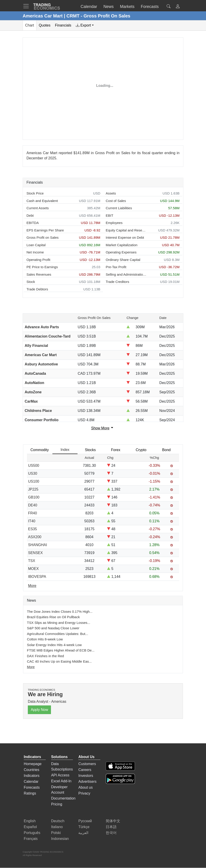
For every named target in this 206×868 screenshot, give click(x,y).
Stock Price (35, 193)
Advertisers (87, 782)
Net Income (35, 252)
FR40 (32, 513)
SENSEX (35, 553)
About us (85, 787)
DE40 (33, 505)
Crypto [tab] (141, 450)
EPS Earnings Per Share (45, 230)
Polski (56, 833)
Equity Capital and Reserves (126, 230)
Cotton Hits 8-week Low (45, 639)
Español (30, 827)
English (30, 821)
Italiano (57, 827)
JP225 (33, 489)
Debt (30, 215)
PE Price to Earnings (42, 267)
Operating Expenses (121, 252)
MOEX (33, 569)
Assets (111, 193)
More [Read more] (32, 586)
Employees (114, 223)
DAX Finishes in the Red (45, 656)
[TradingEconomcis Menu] (27, 6)
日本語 (111, 827)
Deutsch (58, 821)
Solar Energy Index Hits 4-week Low (54, 645)
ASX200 (35, 537)
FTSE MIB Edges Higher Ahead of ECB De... (61, 650)
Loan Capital (36, 245)
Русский (85, 821)
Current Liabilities (119, 208)
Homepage (33, 764)
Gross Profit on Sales (43, 237)
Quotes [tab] (45, 25)
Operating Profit (38, 260)
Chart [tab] (30, 25)
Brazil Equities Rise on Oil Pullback (53, 617)
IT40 (32, 521)
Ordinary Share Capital (123, 260)
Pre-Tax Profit (116, 267)
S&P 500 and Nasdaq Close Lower (53, 628)
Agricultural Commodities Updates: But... (57, 634)
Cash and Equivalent (42, 201)
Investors (86, 776)
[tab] (85, 25)
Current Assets (38, 208)
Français (31, 839)
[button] (178, 7)
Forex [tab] (116, 450)
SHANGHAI (38, 545)
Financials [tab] (63, 25)
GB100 (34, 497)
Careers (85, 770)
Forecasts (32, 787)
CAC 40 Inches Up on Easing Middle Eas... (59, 661)
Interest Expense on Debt (125, 237)
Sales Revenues (39, 274)
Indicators (32, 776)
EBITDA (33, 223)
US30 (33, 473)
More (31, 667)
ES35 (32, 529)
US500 (34, 466)
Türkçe (84, 827)
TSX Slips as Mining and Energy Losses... (59, 623)
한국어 (111, 833)
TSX (32, 561)
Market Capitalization (122, 245)
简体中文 (113, 821)
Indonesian (60, 839)
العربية (83, 833)
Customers (87, 764)
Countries (31, 770)
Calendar (31, 782)
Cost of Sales (116, 201)
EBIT (109, 215)
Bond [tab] (166, 450)
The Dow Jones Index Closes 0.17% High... (60, 611)
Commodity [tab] (40, 450)
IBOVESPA (37, 577)
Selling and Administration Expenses (126, 274)
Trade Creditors (117, 282)
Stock (31, 282)
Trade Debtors (37, 289)
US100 (34, 481)
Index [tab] (65, 450)
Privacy (84, 793)
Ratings (30, 793)
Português (32, 833)
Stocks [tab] (90, 450)
